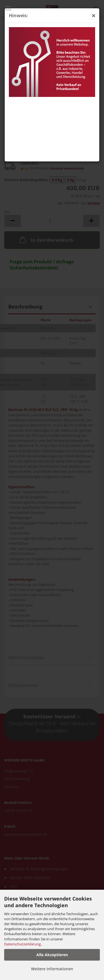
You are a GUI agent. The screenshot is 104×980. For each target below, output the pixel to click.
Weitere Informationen (52, 969)
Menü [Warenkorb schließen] (8, 8)
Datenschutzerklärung (22, 944)
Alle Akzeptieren (52, 955)
